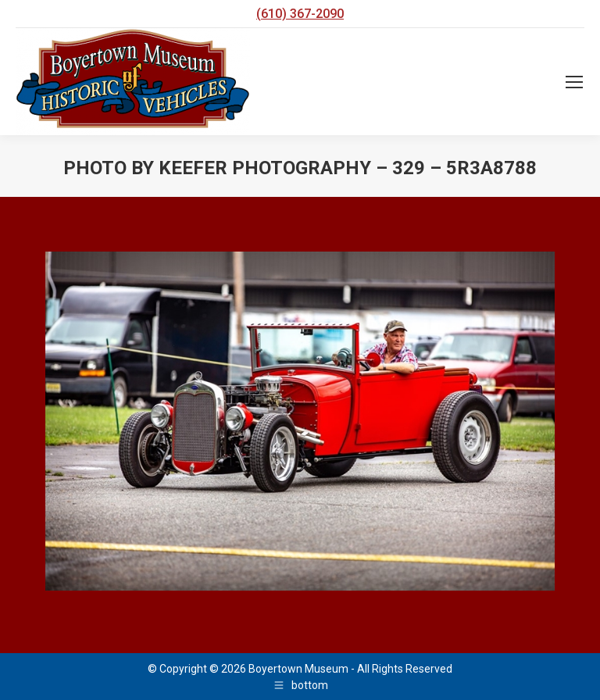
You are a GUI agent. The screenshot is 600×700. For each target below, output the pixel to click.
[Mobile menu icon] (574, 82)
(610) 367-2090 (300, 14)
